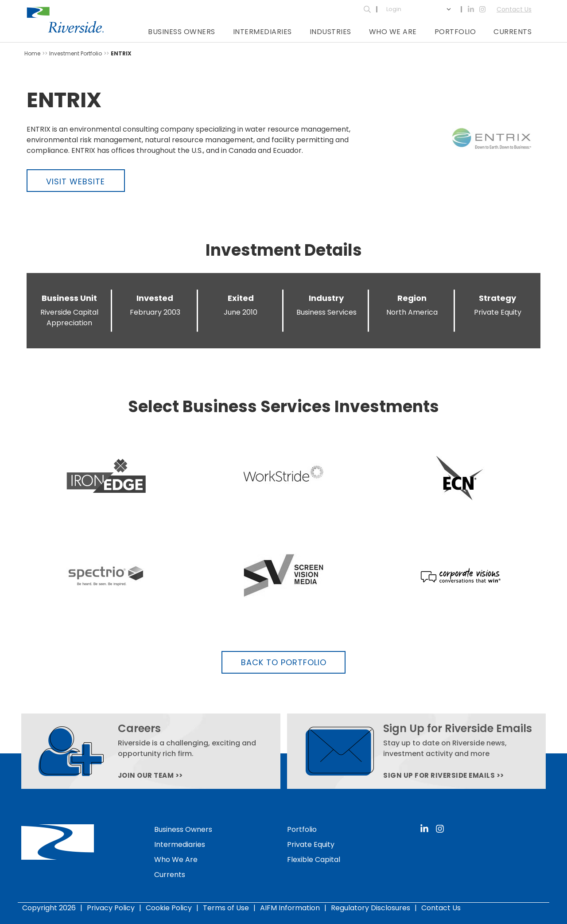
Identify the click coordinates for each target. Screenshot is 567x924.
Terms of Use (226, 908)
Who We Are (393, 32)
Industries (330, 32)
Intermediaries (262, 32)
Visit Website (76, 181)
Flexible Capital (314, 860)
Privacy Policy (111, 908)
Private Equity (311, 844)
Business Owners (182, 32)
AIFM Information (290, 908)
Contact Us (514, 9)
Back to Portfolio (284, 662)
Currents (513, 32)
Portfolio (455, 32)
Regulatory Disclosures (371, 908)
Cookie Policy (169, 908)
